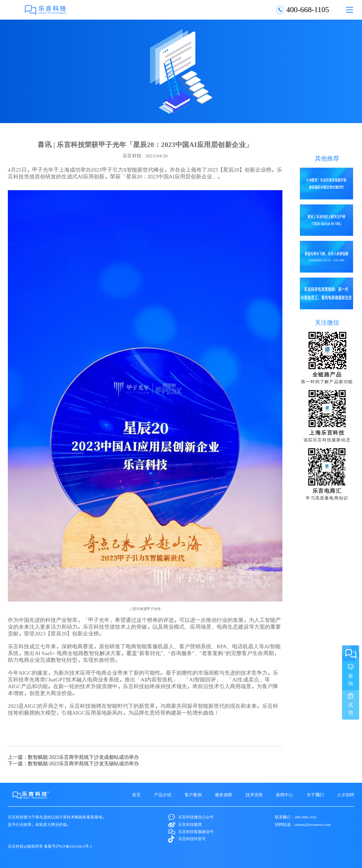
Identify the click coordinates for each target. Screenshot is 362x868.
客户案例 (193, 795)
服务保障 (223, 795)
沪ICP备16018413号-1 (74, 846)
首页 (136, 795)
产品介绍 (163, 795)
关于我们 (315, 795)
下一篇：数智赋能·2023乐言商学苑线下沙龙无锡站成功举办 (73, 763)
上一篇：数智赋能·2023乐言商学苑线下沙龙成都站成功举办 (73, 757)
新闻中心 (285, 795)
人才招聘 (346, 795)
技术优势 (254, 795)
